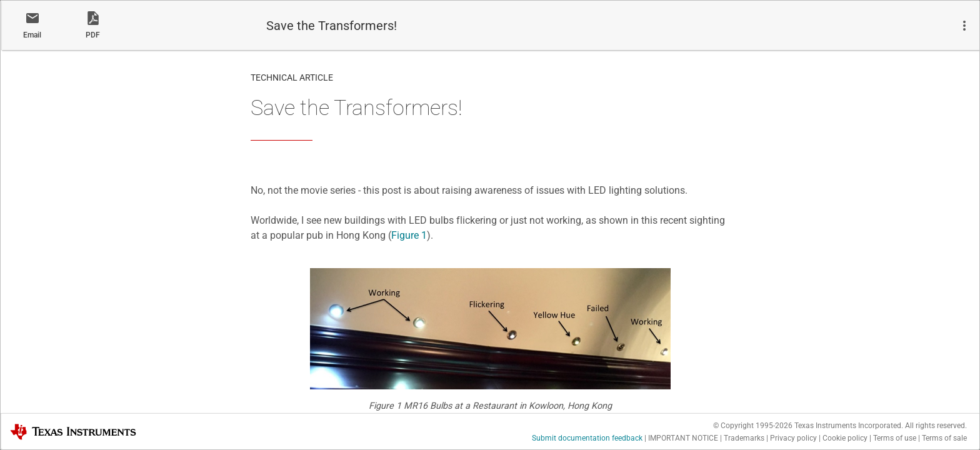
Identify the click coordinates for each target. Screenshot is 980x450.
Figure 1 (409, 235)
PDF (93, 35)
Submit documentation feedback (587, 438)
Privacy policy (793, 438)
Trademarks (744, 438)
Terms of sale (944, 438)
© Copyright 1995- (753, 426)
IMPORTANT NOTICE (683, 438)
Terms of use (895, 438)
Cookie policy (845, 438)
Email (32, 35)
